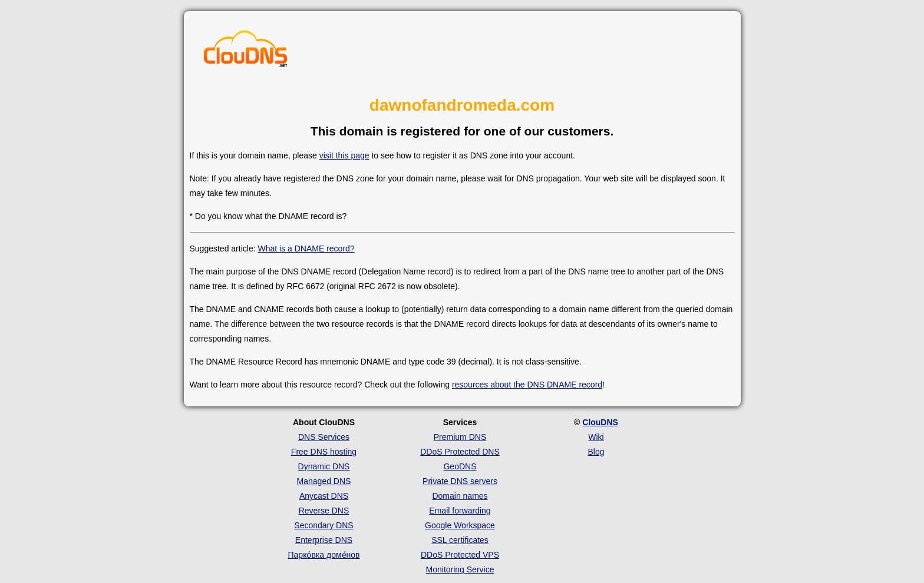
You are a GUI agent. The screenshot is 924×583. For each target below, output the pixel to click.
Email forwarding (460, 511)
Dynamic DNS (324, 466)
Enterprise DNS (324, 540)
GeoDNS (460, 466)
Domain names (460, 496)
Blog (596, 452)
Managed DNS (324, 481)
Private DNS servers (460, 481)
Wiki (596, 437)
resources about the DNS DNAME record (527, 385)
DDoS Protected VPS (460, 555)
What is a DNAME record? (306, 249)
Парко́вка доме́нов (324, 555)
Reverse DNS (324, 511)
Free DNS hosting (324, 452)
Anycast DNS (324, 496)
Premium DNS (460, 437)
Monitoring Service (460, 569)
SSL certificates (460, 540)
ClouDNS (600, 422)
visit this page (344, 155)
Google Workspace (460, 525)
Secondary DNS (324, 525)
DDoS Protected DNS (460, 452)
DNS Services (324, 437)
